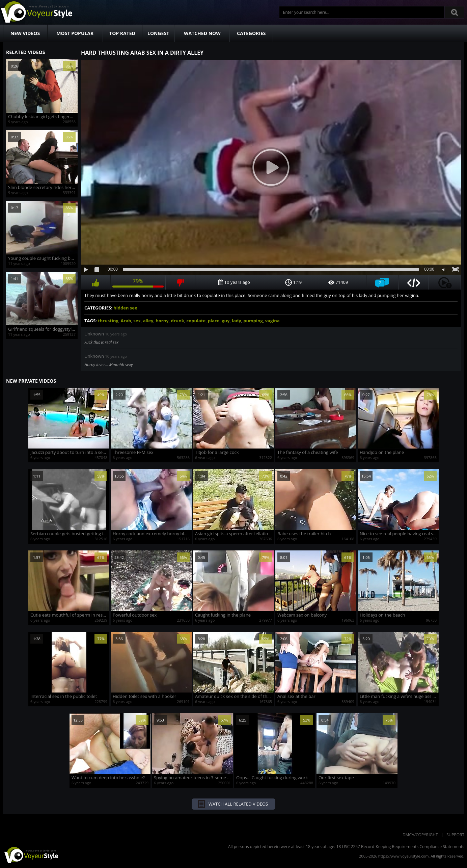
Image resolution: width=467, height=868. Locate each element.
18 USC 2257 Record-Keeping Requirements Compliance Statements (400, 847)
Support (455, 835)
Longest (158, 33)
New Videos (25, 33)
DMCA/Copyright (420, 835)
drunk (177, 321)
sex (137, 321)
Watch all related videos (238, 804)
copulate (196, 321)
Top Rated (122, 33)
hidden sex (125, 308)
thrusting (108, 321)
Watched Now (202, 33)
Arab (126, 321)
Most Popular (75, 33)
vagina (272, 321)
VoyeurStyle (30, 855)
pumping (253, 321)
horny (162, 321)
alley (148, 321)
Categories (251, 33)
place (214, 321)
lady (236, 321)
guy (226, 321)
